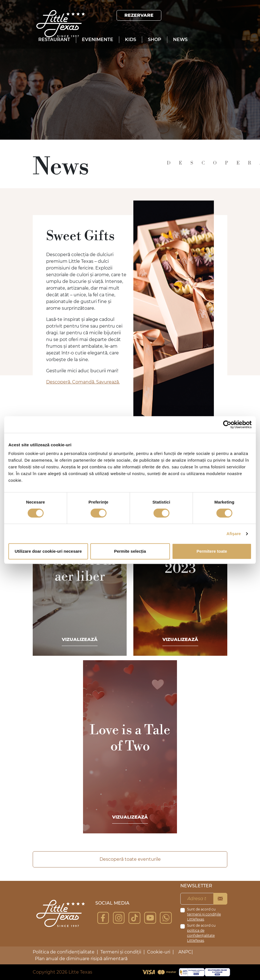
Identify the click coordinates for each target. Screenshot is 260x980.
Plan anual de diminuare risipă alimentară (81, 959)
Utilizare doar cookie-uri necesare (48, 551)
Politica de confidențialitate (64, 952)
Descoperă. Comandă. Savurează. (83, 382)
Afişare (234, 534)
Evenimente (98, 40)
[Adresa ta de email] (197, 899)
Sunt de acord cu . (204, 914)
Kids (131, 40)
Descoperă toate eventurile (130, 859)
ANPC (185, 952)
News (180, 40)
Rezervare (139, 15)
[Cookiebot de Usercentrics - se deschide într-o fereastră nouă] (227, 425)
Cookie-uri (159, 952)
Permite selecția (130, 551)
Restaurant (54, 40)
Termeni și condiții (121, 952)
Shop (155, 40)
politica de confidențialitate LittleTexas (201, 935)
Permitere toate (212, 551)
